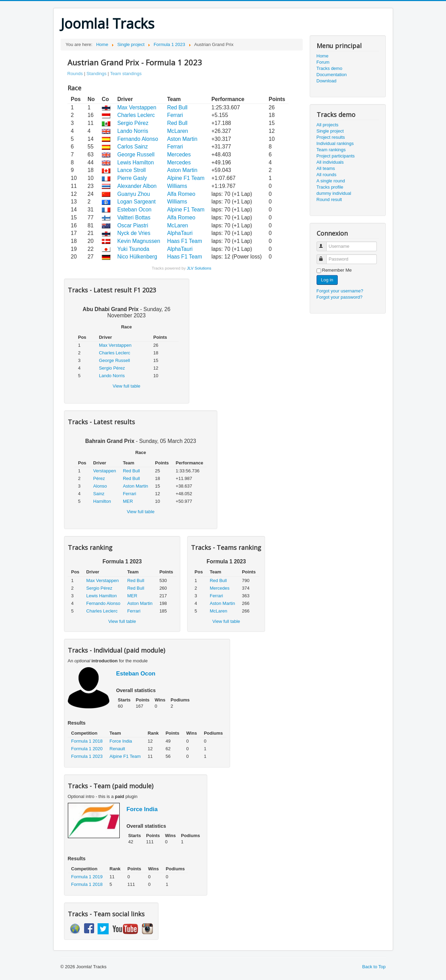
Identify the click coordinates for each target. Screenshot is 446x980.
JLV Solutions (199, 268)
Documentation (332, 75)
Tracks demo (330, 68)
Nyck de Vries (134, 233)
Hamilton (102, 501)
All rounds (327, 175)
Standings (97, 74)
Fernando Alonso (138, 139)
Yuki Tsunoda (133, 249)
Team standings (126, 74)
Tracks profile (330, 187)
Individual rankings (335, 143)
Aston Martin (182, 139)
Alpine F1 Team (186, 178)
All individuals (330, 162)
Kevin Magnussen (139, 241)
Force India (121, 741)
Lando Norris (133, 131)
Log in (327, 280)
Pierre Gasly (132, 178)
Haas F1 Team (185, 241)
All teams (326, 168)
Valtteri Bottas (134, 217)
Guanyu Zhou (134, 194)
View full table (127, 386)
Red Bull (177, 107)
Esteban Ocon (134, 210)
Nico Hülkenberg (137, 257)
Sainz (99, 494)
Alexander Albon (137, 186)
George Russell (136, 155)
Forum (323, 62)
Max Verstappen (137, 107)
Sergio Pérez (133, 123)
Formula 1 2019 (87, 877)
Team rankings (331, 150)
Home (323, 56)
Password (325, 256)
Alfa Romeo (181, 194)
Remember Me (337, 270)
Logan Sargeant (136, 202)
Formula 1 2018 (87, 741)
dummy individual (334, 193)
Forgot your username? (340, 291)
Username (325, 243)
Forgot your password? (340, 297)
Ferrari (175, 115)
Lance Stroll (131, 170)
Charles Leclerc (136, 115)
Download (327, 81)
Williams (177, 186)
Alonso (100, 486)
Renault (117, 749)
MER (128, 501)
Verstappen (104, 471)
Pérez (99, 478)
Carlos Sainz (133, 147)
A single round (331, 181)
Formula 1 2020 (87, 749)
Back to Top (374, 967)
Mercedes (179, 155)
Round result (329, 199)
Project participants (336, 156)
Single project (330, 131)
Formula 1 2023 (87, 756)
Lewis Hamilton (136, 162)
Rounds (75, 74)
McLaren (178, 131)
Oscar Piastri (133, 225)
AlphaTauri (180, 233)
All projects (328, 125)
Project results (331, 137)
